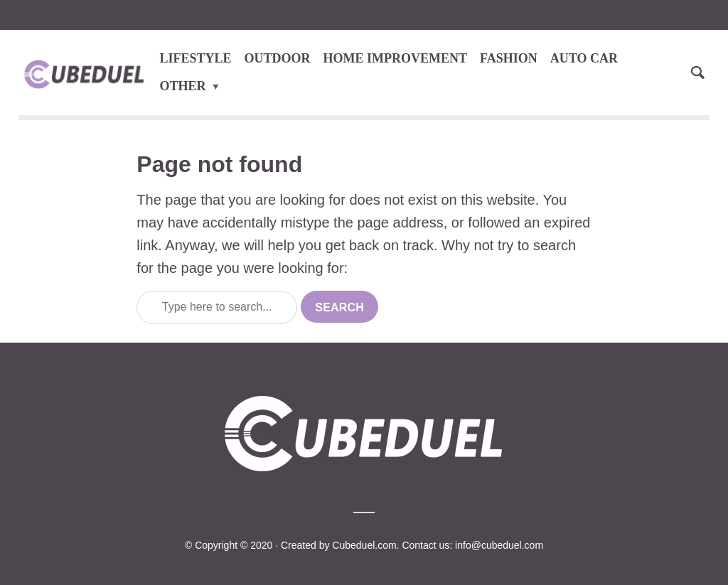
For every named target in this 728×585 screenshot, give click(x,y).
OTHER (183, 86)
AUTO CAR (584, 58)
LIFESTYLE (196, 58)
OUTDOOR (278, 58)
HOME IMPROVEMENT (396, 58)
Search (339, 307)
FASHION (509, 58)
